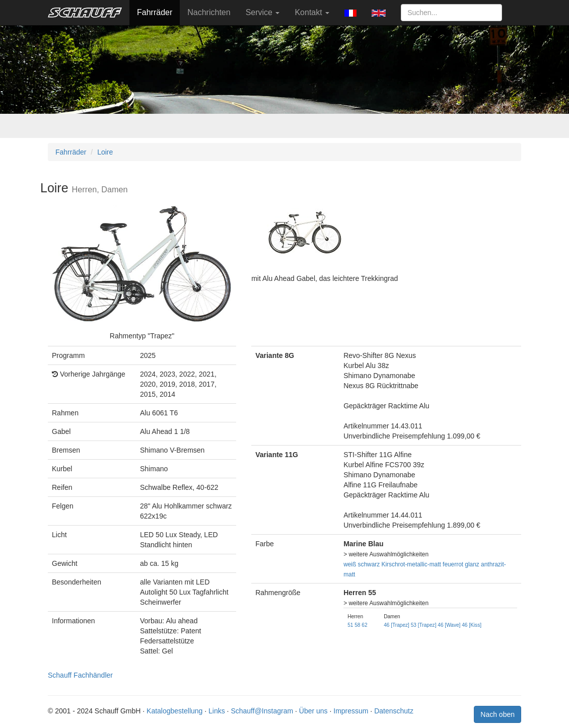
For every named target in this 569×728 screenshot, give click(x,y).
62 (364, 625)
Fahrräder (155, 12)
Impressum (351, 711)
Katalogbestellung (174, 711)
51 (350, 625)
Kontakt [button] (312, 12)
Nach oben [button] (497, 714)
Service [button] (263, 12)
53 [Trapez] (424, 625)
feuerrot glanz (461, 564)
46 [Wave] (449, 625)
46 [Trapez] (397, 625)
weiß (350, 564)
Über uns (313, 711)
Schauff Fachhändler (80, 675)
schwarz (369, 564)
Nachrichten (209, 12)
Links (217, 711)
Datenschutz (394, 711)
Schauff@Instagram (262, 711)
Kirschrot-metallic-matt (411, 564)
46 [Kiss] (472, 625)
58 (357, 625)
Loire (105, 152)
